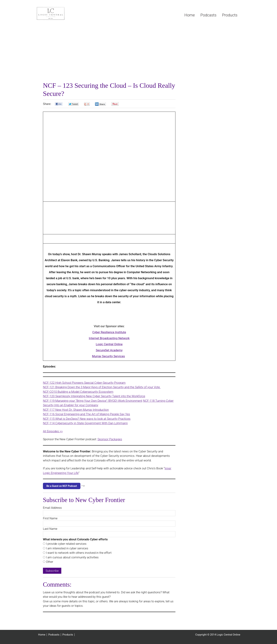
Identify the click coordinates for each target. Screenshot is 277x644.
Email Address (52, 508)
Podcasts (54, 635)
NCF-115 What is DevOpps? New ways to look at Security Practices (87, 419)
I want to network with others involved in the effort (78, 553)
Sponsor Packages (110, 439)
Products (68, 635)
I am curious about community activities (72, 557)
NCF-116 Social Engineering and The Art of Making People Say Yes (86, 414)
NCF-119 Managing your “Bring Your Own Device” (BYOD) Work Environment (93, 401)
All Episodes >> (53, 431)
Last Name (50, 529)
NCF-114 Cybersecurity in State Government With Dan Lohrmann (85, 423)
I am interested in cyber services (67, 548)
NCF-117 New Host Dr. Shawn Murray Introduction (76, 410)
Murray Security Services (108, 356)
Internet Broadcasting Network (109, 338)
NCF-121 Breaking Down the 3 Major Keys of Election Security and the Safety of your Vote (102, 387)
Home (42, 635)
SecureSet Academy (109, 350)
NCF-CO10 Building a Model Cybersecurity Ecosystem (78, 392)
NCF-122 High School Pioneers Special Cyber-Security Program (84, 383)
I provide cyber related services (66, 544)
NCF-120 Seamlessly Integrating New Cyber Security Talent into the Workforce (94, 396)
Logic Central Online (63, 13)
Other (49, 562)
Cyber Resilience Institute (109, 332)
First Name (50, 518)
